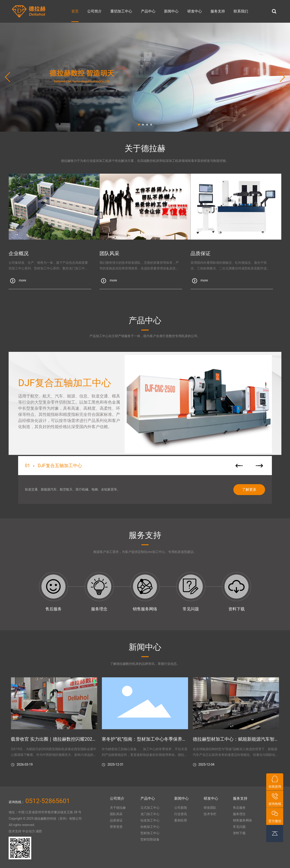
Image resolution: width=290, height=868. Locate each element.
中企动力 (29, 831)
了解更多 (249, 489)
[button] (139, 125)
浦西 (39, 831)
